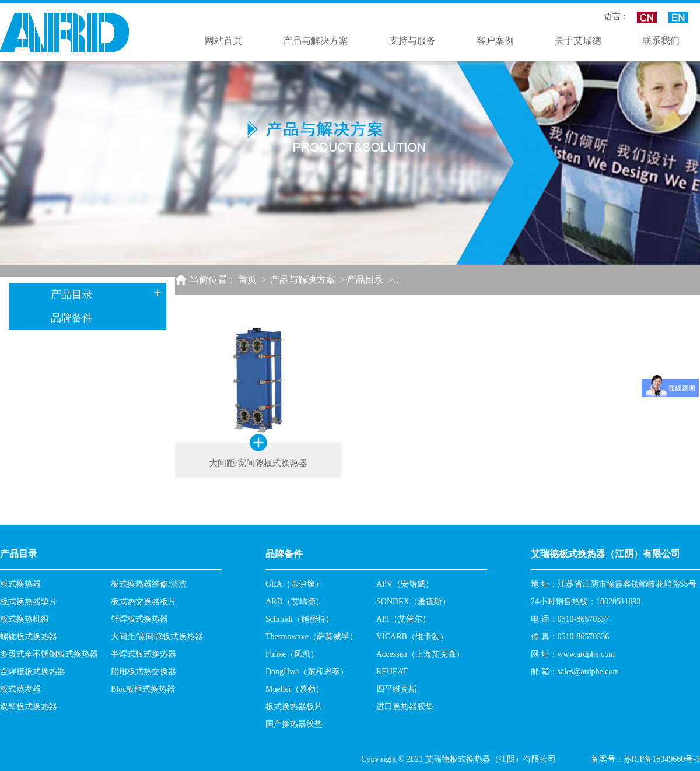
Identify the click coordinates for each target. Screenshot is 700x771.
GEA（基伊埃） (294, 584)
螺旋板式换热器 (29, 637)
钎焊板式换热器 (139, 619)
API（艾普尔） (403, 619)
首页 (247, 280)
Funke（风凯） (292, 654)
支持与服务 (412, 41)
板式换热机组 (24, 619)
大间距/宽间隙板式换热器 (157, 637)
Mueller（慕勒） (295, 689)
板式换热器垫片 (29, 602)
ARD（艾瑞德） (295, 602)
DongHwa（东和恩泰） (307, 672)
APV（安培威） (405, 584)
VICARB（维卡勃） (412, 637)
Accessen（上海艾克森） (420, 654)
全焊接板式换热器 (33, 672)
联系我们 (661, 41)
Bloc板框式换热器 (143, 689)
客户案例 (495, 41)
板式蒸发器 (20, 689)
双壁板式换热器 (29, 707)
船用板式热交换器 (143, 672)
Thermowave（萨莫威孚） (311, 637)
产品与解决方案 (316, 41)
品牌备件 (72, 318)
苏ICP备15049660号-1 (662, 759)
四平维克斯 (397, 689)
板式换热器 (20, 584)
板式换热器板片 (294, 707)
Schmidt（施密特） (300, 619)
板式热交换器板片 (143, 602)
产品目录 (365, 280)
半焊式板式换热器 (143, 654)
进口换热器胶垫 (405, 707)
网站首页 (223, 41)
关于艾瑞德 (578, 41)
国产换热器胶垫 (294, 724)
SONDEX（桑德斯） (413, 602)
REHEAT (392, 672)
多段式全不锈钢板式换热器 (49, 654)
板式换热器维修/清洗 (149, 584)
